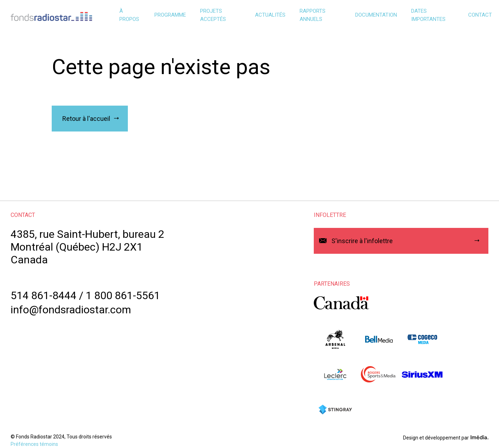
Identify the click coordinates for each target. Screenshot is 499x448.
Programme (170, 15)
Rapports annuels (313, 15)
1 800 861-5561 (123, 295)
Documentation (376, 15)
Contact (480, 15)
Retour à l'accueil (86, 119)
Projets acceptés (213, 15)
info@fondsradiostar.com (71, 310)
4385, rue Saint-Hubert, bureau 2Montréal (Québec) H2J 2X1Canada (87, 247)
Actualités (270, 15)
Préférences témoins (34, 444)
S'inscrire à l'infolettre (362, 241)
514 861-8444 (44, 295)
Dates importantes (428, 15)
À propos (129, 15)
